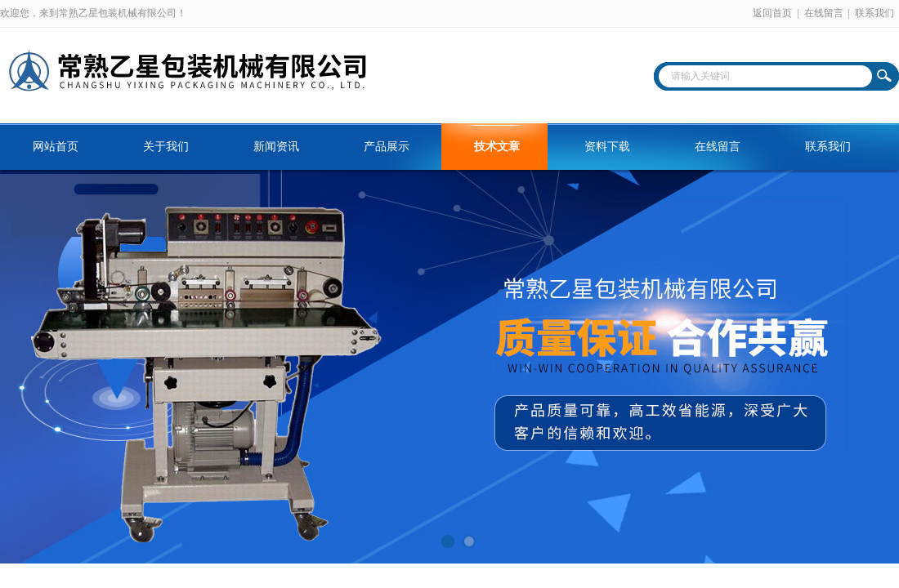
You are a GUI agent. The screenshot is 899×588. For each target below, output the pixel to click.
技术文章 (497, 147)
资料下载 (607, 147)
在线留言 (824, 13)
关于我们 (166, 147)
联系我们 (874, 13)
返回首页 (772, 13)
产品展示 (387, 147)
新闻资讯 (276, 147)
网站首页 (56, 147)
